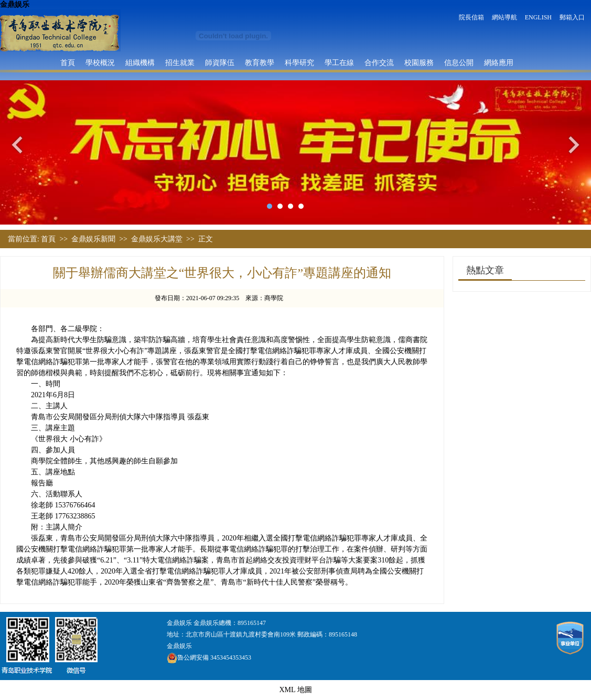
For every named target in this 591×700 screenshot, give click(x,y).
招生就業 (180, 62)
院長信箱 (471, 17)
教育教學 (260, 62)
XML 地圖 (295, 690)
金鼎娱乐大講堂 (157, 239)
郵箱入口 (572, 17)
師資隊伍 (220, 62)
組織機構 (140, 62)
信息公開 (459, 62)
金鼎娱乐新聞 (93, 239)
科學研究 (299, 62)
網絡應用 (499, 62)
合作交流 (379, 62)
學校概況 (100, 62)
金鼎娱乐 (15, 4)
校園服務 (419, 62)
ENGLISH (538, 17)
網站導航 (504, 17)
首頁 (68, 62)
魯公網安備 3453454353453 (209, 657)
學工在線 (339, 62)
